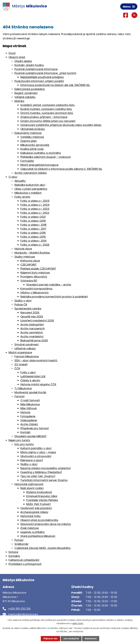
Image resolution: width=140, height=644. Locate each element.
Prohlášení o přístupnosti (25, 564)
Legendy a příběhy (32, 532)
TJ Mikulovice (23, 388)
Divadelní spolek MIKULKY (30, 436)
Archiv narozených (33, 329)
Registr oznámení (26, 93)
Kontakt (25, 432)
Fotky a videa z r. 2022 (35, 213)
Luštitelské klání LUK (33, 376)
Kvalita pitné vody (32, 149)
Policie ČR (21, 305)
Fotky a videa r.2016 (33, 233)
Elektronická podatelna (30, 89)
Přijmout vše (50, 639)
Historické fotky (30, 516)
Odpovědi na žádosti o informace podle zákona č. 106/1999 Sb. (61, 169)
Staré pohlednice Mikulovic (38, 536)
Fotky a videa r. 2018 (33, 225)
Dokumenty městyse (28, 133)
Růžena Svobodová (39, 492)
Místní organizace (20, 352)
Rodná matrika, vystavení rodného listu (46, 109)
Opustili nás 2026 (32, 317)
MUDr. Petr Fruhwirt (38, 504)
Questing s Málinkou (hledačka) (41, 472)
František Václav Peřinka (42, 500)
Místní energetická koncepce (39, 165)
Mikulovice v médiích (28, 193)
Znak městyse (30, 528)
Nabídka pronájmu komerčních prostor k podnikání (54, 297)
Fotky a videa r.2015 (33, 237)
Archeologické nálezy (34, 512)
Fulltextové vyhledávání (24, 560)
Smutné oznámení (27, 344)
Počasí (19, 540)
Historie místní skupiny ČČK (38, 384)
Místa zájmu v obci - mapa (38, 452)
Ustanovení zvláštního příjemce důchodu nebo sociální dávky (61, 125)
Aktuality (20, 181)
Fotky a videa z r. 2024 (35, 205)
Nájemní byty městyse (35, 273)
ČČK (17, 368)
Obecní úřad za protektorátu (39, 520)
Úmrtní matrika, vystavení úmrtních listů (47, 113)
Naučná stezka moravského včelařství (46, 468)
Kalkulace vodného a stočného (41, 153)
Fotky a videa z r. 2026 (35, 245)
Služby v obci (23, 301)
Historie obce (23, 249)
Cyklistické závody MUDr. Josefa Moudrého (43, 548)
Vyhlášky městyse (32, 137)
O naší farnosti (30, 400)
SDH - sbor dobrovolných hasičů (36, 360)
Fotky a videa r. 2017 (33, 229)
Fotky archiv (22, 197)
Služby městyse (25, 257)
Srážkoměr (21, 544)
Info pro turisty (24, 444)
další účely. (78, 623)
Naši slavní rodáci (32, 488)
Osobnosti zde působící (36, 508)
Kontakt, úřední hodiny (29, 65)
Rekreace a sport (32, 460)
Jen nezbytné (71, 639)
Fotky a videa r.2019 (33, 221)
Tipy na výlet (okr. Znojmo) (38, 476)
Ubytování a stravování (36, 456)
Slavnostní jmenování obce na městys (46, 524)
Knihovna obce (30, 261)
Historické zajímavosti (29, 484)
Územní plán (29, 141)
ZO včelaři (21, 364)
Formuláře (27, 161)
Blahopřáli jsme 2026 (34, 340)
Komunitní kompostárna (36, 289)
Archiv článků (29, 424)
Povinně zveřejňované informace (36, 69)
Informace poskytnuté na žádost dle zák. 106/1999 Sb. (55, 85)
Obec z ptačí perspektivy (31, 189)
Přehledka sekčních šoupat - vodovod (45, 157)
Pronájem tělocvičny (34, 277)
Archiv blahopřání (32, 325)
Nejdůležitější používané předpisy (42, 77)
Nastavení (91, 639)
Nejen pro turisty (19, 440)
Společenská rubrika (28, 309)
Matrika (19, 101)
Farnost (19, 396)
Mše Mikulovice (30, 404)
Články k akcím (30, 380)
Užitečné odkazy (25, 348)
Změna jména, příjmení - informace (44, 117)
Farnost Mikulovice (27, 356)
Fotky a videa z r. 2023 (35, 209)
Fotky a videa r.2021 (33, 217)
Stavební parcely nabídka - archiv (49, 285)
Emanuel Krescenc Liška (42, 496)
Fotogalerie (28, 416)
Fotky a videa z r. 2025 (35, 201)
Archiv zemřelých (32, 332)
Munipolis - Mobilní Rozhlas (32, 253)
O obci (13, 177)
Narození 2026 (30, 313)
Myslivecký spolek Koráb (30, 392)
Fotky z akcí (28, 372)
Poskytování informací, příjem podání (39, 81)
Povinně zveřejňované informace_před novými (45, 73)
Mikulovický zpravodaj (35, 145)
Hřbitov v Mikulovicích (34, 293)
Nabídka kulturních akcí (30, 185)
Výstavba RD (29, 281)
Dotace (13, 552)
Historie (25, 412)
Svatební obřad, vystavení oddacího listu (47, 105)
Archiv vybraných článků (31, 173)
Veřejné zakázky (25, 97)
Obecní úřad (17, 57)
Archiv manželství (32, 336)
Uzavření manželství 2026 (37, 321)
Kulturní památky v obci (36, 448)
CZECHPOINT (29, 265)
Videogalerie (29, 420)
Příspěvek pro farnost (35, 428)
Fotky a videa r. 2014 (33, 241)
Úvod (12, 53)
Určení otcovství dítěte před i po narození (48, 121)
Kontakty (14, 556)
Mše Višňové (29, 408)
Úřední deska (23, 61)
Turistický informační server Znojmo (44, 480)
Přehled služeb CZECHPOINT (38, 269)
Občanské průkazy (33, 129)
